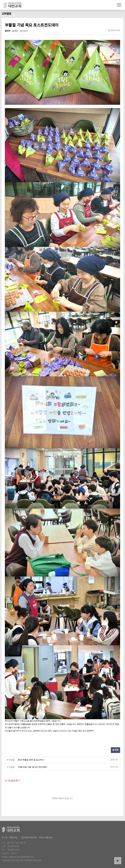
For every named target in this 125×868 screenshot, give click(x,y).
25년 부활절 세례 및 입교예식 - (31, 760)
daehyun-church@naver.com (22, 857)
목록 (115, 750)
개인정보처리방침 (29, 838)
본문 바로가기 (0, 0)
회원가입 (13, 838)
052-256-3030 (13, 846)
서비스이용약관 (45, 838)
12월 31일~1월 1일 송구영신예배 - (33, 767)
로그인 (5, 838)
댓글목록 (11, 781)
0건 (15, 31)
